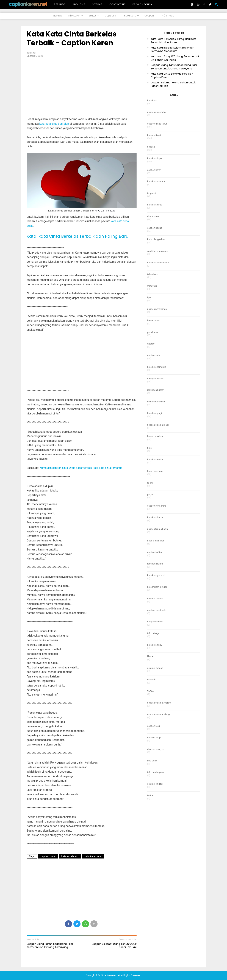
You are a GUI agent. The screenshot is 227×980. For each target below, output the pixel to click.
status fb (152, 680)
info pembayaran (156, 772)
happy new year (155, 471)
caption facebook (156, 610)
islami (150, 483)
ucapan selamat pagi (158, 425)
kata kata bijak (155, 158)
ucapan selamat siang (158, 714)
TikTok (151, 691)
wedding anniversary (158, 251)
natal (150, 448)
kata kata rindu (155, 645)
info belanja (153, 633)
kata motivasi (154, 135)
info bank (152, 761)
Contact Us (117, 4)
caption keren (154, 170)
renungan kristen (156, 390)
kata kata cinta (93, 856)
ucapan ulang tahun (157, 112)
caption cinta (48, 856)
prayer (150, 494)
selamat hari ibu (155, 599)
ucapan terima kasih (157, 529)
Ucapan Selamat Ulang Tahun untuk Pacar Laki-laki (114, 945)
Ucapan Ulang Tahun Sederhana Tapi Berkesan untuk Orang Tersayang (50, 945)
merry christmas (155, 378)
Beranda (60, 4)
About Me (79, 4)
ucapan (151, 147)
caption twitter (155, 552)
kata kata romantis (157, 367)
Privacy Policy (142, 4)
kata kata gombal (156, 575)
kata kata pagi (154, 413)
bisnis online (154, 320)
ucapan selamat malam (159, 703)
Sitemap (97, 4)
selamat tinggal (155, 784)
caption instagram (157, 506)
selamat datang (155, 668)
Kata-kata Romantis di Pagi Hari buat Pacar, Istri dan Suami (174, 41)
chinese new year (156, 749)
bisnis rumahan (155, 436)
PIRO (97, 211)
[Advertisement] (82, 89)
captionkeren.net (28, 4)
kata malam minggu (157, 587)
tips (149, 297)
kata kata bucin (70, 856)
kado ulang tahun (156, 239)
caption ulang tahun (157, 124)
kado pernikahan (156, 541)
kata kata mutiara (156, 181)
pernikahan (153, 332)
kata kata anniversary (158, 263)
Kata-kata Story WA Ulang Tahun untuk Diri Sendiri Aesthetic (175, 58)
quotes (151, 344)
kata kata (152, 101)
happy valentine (155, 622)
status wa (152, 286)
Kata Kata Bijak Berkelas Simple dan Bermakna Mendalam (172, 50)
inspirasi (152, 193)
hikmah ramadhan (156, 402)
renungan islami (155, 564)
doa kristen (153, 216)
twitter (150, 795)
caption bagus (155, 228)
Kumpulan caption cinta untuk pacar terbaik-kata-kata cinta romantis (81, 468)
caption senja (154, 737)
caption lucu (153, 726)
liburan (151, 656)
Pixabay (110, 211)
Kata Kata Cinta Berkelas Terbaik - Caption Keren (72, 38)
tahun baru (153, 274)
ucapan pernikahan (157, 309)
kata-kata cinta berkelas (54, 124)
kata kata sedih (155, 460)
